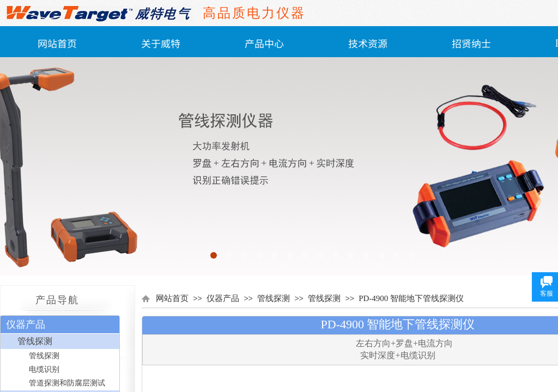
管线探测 (274, 298)
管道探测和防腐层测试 (67, 383)
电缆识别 (44, 369)
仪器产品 (223, 298)
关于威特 (161, 43)
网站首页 (57, 43)
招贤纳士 (471, 43)
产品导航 (57, 300)
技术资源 (368, 43)
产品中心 (264, 43)
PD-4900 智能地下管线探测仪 (411, 298)
